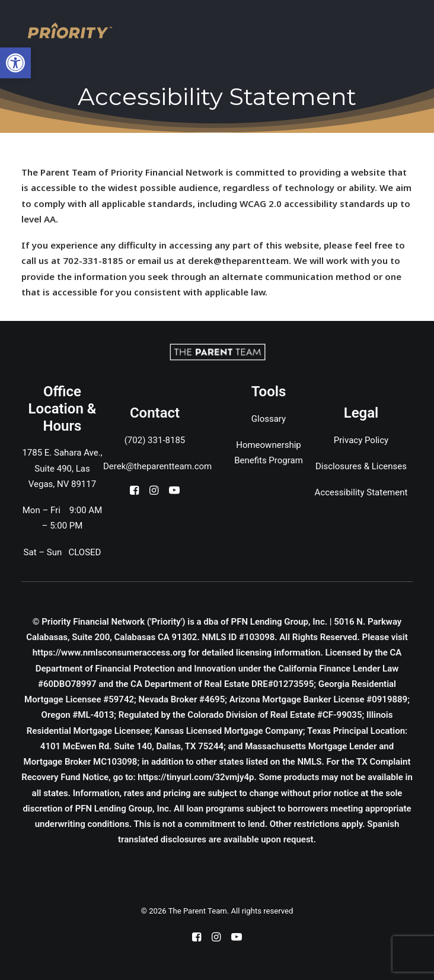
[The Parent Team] (70, 31)
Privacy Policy (361, 440)
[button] (134, 492)
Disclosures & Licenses (361, 466)
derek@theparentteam (238, 260)
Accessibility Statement (361, 492)
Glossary (269, 419)
